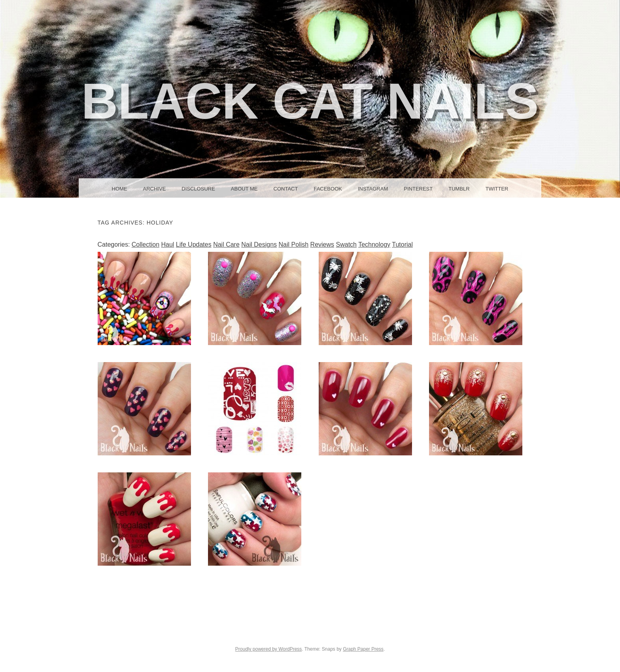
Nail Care (226, 244)
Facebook (328, 189)
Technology (374, 244)
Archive (155, 189)
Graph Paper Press (363, 649)
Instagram (373, 189)
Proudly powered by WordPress (269, 649)
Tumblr (459, 189)
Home (120, 189)
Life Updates (194, 244)
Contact (286, 189)
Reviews (322, 244)
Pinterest (418, 189)
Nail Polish (294, 244)
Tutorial (402, 244)
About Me (244, 189)
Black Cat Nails (310, 101)
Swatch (346, 244)
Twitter (497, 189)
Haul (167, 244)
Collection (146, 244)
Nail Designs (259, 244)
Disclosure (198, 189)
